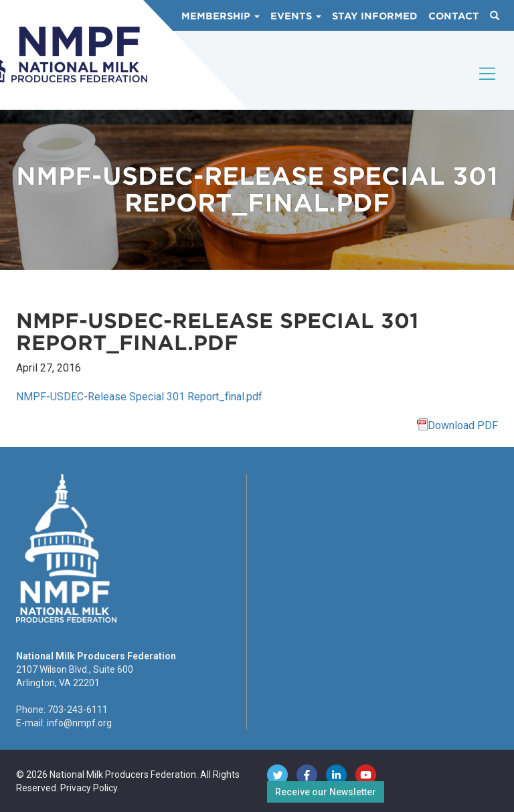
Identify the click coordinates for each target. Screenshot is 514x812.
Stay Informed (375, 16)
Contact (454, 16)
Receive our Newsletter (326, 792)
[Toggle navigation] (488, 85)
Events (296, 16)
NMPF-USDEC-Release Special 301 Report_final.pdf (139, 397)
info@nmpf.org (79, 723)
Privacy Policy (89, 788)
